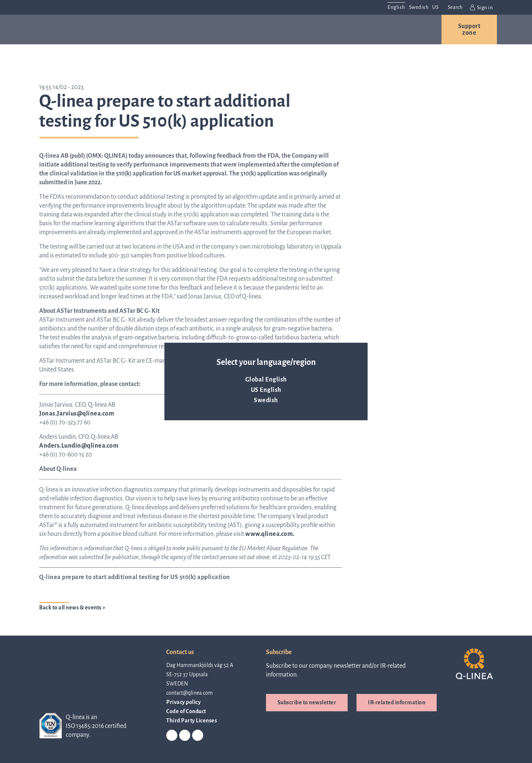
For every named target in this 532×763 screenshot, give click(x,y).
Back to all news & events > (72, 608)
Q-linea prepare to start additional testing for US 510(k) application (135, 577)
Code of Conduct (186, 711)
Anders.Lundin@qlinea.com (79, 446)
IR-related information (397, 702)
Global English (266, 380)
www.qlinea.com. (270, 534)
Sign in (481, 7)
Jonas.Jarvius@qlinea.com (77, 414)
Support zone (469, 30)
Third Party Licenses (192, 721)
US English (266, 390)
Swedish (266, 400)
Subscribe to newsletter (307, 702)
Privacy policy (183, 702)
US (435, 7)
